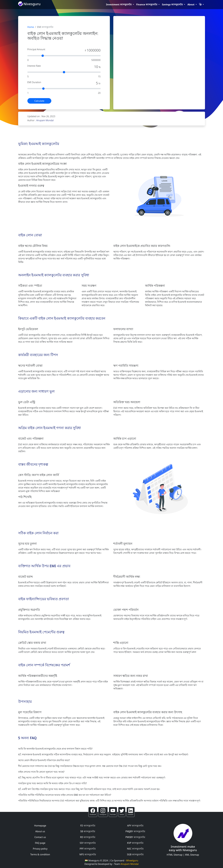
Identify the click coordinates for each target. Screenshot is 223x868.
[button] (201, 4)
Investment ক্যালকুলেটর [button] (119, 4)
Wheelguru (132, 860)
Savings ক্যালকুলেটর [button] (173, 4)
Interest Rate (34, 66)
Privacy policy (40, 849)
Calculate (39, 101)
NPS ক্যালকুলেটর (88, 854)
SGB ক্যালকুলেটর (135, 854)
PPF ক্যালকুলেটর (88, 849)
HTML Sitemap (174, 855)
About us (40, 831)
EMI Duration (34, 82)
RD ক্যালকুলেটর (88, 837)
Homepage (40, 826)
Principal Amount (36, 49)
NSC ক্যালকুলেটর (135, 849)
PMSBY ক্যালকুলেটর (135, 837)
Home (31, 27)
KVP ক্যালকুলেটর (135, 843)
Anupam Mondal (45, 120)
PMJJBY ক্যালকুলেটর (135, 831)
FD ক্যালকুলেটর (88, 826)
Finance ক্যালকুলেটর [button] (147, 4)
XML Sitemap (192, 855)
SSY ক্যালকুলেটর (88, 843)
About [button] (191, 4)
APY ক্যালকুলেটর (135, 826)
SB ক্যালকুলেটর (88, 831)
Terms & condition (40, 854)
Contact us (40, 837)
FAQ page (40, 843)
